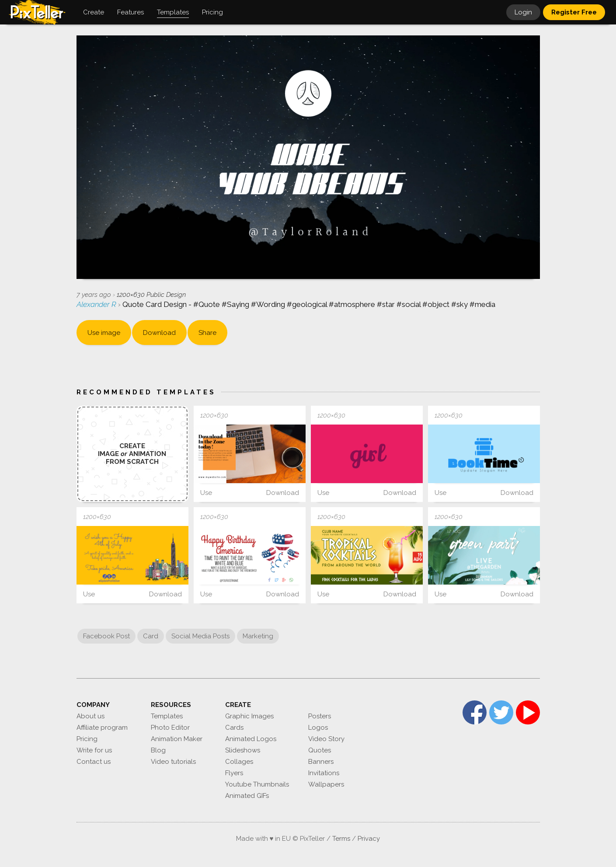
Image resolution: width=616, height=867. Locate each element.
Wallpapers (326, 784)
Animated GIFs (247, 796)
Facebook (475, 712)
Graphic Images (249, 716)
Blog (158, 750)
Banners (321, 762)
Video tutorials (173, 762)
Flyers (234, 773)
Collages (239, 762)
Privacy (369, 839)
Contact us (94, 762)
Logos (318, 728)
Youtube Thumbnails (257, 784)
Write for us (94, 750)
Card (151, 636)
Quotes (320, 750)
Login (523, 12)
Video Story (326, 739)
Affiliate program (102, 728)
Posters (320, 716)
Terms (341, 839)
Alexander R (97, 304)
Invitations (324, 773)
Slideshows (243, 750)
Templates (167, 716)
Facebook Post (106, 636)
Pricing (87, 739)
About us (90, 716)
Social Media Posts (200, 636)
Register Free (574, 12)
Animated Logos (251, 739)
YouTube (528, 712)
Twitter (501, 712)
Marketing (258, 636)
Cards (234, 728)
